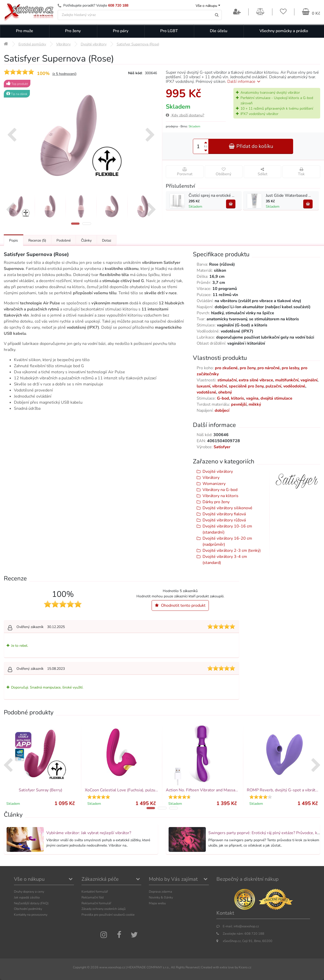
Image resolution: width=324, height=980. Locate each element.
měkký (255, 404)
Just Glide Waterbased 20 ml (292, 195)
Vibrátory (211, 478)
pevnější (239, 404)
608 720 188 (118, 5)
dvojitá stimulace (276, 398)
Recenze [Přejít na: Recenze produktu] (37, 240)
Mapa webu (157, 903)
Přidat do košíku (251, 146)
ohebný (225, 392)
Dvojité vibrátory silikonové (227, 508)
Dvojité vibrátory (218, 472)
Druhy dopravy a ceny (29, 891)
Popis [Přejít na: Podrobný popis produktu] (14, 240)
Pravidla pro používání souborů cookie (108, 915)
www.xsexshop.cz (112, 967)
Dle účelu (219, 31)
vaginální (309, 380)
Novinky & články (161, 897)
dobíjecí (222, 410)
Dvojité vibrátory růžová (224, 520)
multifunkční (287, 380)
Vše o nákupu (206, 6)
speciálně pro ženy (246, 386)
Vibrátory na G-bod (220, 490)
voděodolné (294, 386)
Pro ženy (73, 31)
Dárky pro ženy (216, 502)
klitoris (238, 398)
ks (206, 146)
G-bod (223, 398)
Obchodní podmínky (28, 909)
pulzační (273, 386)
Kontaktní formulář (95, 891)
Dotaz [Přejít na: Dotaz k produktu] (107, 240)
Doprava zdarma (160, 891)
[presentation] (12, 135)
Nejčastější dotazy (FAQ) (31, 903)
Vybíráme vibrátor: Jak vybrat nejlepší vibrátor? (89, 833)
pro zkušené (226, 368)
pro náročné (269, 368)
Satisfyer (222, 447)
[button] (75, 224)
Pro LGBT (169, 31)
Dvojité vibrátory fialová (224, 514)
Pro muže (25, 31)
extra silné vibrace (256, 380)
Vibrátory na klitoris (220, 496)
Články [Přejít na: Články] (86, 240)
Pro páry (121, 31)
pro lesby (290, 368)
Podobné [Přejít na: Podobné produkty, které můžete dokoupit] (64, 240)
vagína (252, 398)
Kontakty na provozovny (31, 915)
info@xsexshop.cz (246, 926)
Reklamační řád (93, 897)
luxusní (203, 386)
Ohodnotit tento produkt (180, 605)
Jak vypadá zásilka (27, 897)
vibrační (219, 386)
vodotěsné (206, 392)
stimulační (227, 380)
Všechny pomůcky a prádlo (284, 31)
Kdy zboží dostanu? (185, 115)
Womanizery (214, 484)
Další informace (245, 82)
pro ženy (248, 368)
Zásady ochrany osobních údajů (104, 909)
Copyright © (81, 967)
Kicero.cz (245, 967)
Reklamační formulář (96, 903)
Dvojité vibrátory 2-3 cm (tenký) (232, 551)
